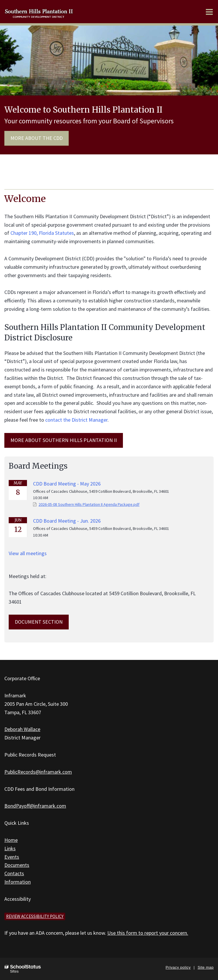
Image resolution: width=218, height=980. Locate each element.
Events (12, 857)
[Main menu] (209, 12)
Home (11, 840)
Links (10, 848)
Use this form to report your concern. (148, 933)
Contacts (14, 873)
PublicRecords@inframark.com (38, 772)
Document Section (39, 622)
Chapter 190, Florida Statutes (42, 233)
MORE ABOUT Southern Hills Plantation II (64, 440)
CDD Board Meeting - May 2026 (67, 484)
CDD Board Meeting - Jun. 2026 (67, 521)
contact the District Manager (76, 420)
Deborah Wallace (22, 729)
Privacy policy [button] (178, 967)
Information (18, 882)
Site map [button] (206, 967)
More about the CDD (37, 138)
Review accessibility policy (35, 916)
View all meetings (28, 553)
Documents (17, 865)
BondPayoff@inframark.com (35, 806)
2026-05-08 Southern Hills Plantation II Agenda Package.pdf (89, 504)
